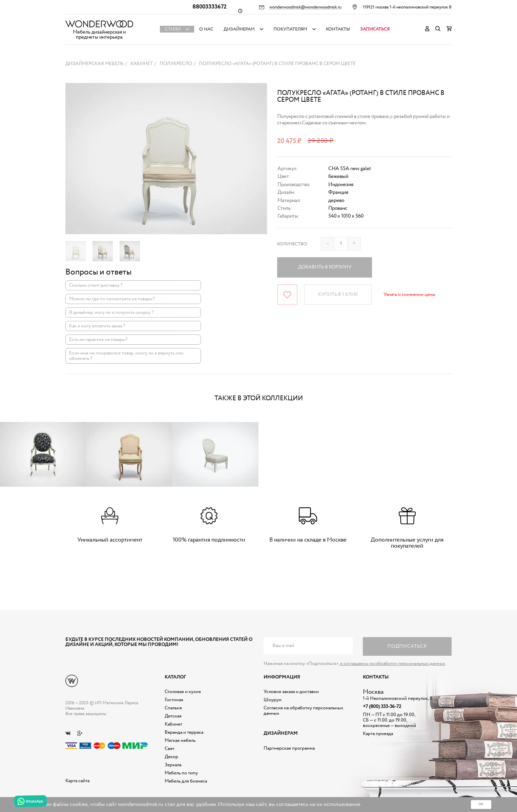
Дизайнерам (239, 29)
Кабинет (173, 724)
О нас (206, 29)
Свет (170, 749)
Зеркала (173, 765)
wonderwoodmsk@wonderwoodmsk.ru (305, 7)
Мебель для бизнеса (186, 781)
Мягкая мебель (180, 740)
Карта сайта (77, 781)
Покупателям (290, 29)
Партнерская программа (289, 748)
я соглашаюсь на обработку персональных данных (393, 664)
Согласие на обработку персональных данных (303, 711)
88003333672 (210, 7)
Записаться (375, 29)
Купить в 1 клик (338, 295)
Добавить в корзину (325, 267)
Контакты (338, 29)
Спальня (173, 708)
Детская (173, 716)
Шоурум (273, 700)
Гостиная (174, 700)
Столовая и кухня (183, 692)
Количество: (293, 244)
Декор (171, 757)
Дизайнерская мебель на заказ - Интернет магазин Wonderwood (99, 24)
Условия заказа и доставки (291, 692)
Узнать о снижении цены (409, 295)
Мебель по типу (181, 773)
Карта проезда (378, 734)
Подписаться (407, 646)
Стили (173, 29)
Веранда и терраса (184, 732)
